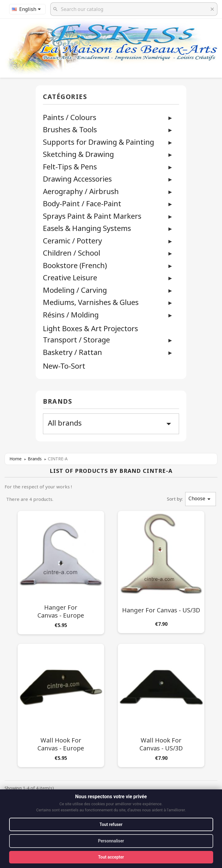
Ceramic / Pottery (72, 241)
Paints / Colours (70, 117)
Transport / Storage (76, 340)
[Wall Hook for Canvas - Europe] (61, 704)
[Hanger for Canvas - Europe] (61, 571)
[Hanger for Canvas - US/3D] (161, 571)
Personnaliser (111, 841)
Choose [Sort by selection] (201, 499)
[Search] (134, 9)
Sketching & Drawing (78, 154)
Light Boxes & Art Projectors (90, 329)
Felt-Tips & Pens (70, 167)
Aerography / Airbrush (81, 191)
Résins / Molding (71, 315)
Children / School (72, 253)
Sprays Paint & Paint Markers (92, 216)
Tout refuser (111, 824)
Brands (58, 402)
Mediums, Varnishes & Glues (91, 302)
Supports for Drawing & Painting (99, 142)
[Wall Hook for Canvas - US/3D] (161, 704)
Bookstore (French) (75, 265)
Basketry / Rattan (72, 352)
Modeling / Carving (75, 290)
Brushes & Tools (70, 129)
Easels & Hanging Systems (87, 228)
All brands (111, 423)
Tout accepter (111, 857)
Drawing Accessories (77, 179)
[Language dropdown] (27, 9)
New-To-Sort (64, 366)
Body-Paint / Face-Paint (82, 203)
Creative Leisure (70, 277)
